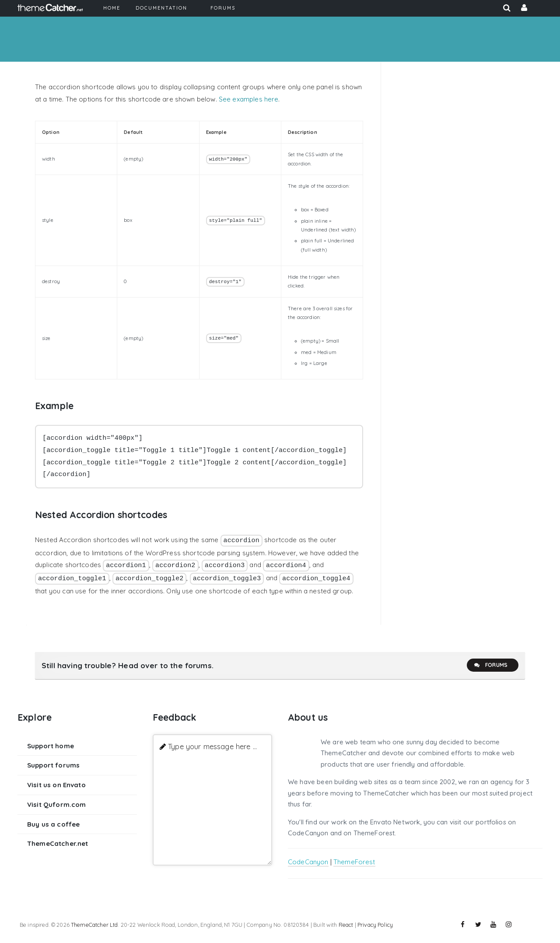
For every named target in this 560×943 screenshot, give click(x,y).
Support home (51, 746)
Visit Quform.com (56, 805)
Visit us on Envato (56, 785)
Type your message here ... (212, 746)
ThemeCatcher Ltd (94, 925)
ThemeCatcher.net (58, 843)
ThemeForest (354, 862)
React (346, 925)
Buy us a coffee (53, 824)
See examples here (249, 99)
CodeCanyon (308, 862)
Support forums (53, 765)
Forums (490, 665)
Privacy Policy (375, 925)
